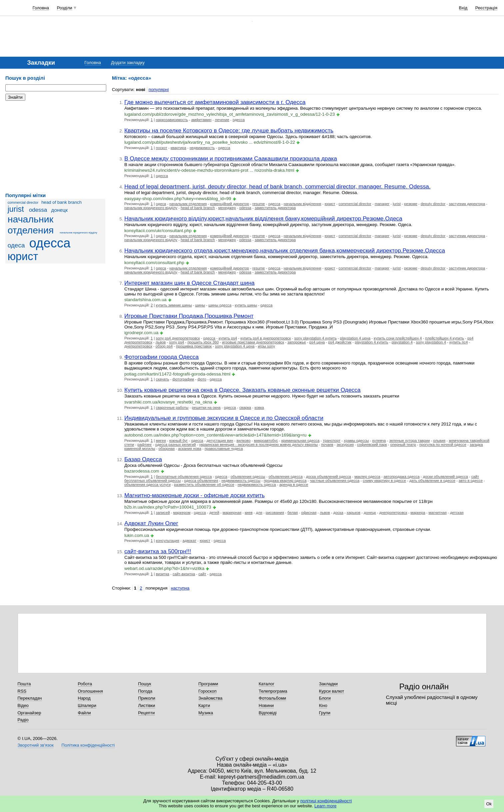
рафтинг (145, 445)
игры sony (266, 346)
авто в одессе (471, 481)
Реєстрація (486, 8)
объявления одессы (248, 477)
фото (202, 379)
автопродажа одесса (402, 477)
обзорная (167, 449)
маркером (182, 513)
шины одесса (220, 305)
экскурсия (345, 445)
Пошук (145, 684)
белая (293, 513)
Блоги (325, 698)
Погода (145, 691)
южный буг (179, 441)
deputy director (433, 204)
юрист (23, 256)
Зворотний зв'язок (36, 745)
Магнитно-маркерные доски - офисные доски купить (194, 495)
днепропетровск (138, 346)
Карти (204, 705)
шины (200, 305)
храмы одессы (356, 441)
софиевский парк (372, 445)
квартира (178, 148)
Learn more (325, 806)
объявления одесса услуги (147, 485)
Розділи (65, 8)
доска (338, 513)
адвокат (189, 541)
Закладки (328, 684)
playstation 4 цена (355, 338)
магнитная (437, 513)
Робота (85, 684)
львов (161, 342)
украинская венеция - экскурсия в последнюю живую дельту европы (258, 445)
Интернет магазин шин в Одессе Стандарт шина (189, 283)
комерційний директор (230, 204)
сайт (202, 574)
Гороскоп (208, 691)
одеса (16, 245)
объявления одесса (285, 477)
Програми (208, 684)
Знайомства (211, 698)
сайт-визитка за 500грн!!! (158, 551)
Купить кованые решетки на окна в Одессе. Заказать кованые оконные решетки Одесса (242, 390)
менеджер (227, 208)
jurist (16, 209)
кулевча (379, 441)
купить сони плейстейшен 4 (398, 338)
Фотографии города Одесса (161, 357)
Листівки (147, 705)
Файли (84, 713)
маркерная (232, 513)
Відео (23, 705)
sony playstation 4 (431, 342)
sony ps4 (177, 342)
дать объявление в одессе (432, 481)
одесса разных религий (176, 445)
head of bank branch (61, 202)
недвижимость (202, 148)
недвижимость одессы (241, 481)
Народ (84, 698)
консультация (168, 541)
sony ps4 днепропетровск (178, 338)
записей (163, 513)
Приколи (147, 698)
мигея (161, 441)
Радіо (23, 720)
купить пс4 (459, 342)
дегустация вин (220, 441)
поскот (162, 148)
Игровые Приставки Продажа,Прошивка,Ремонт (189, 316)
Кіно (323, 705)
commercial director (23, 202)
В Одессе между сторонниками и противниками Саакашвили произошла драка (231, 158)
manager (382, 204)
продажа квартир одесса (285, 481)
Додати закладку (128, 63)
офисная (309, 513)
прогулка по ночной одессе (443, 445)
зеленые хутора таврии (409, 441)
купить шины (246, 305)
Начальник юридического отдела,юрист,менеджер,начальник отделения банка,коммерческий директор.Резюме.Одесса (285, 250)
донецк (59, 210)
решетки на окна (206, 408)
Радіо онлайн (424, 686)
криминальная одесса (300, 441)
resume (259, 204)
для (259, 513)
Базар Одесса (143, 459)
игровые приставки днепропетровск (253, 342)
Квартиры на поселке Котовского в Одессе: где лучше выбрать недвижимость (229, 130)
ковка (259, 408)
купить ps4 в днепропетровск (266, 338)
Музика (206, 713)
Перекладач (30, 698)
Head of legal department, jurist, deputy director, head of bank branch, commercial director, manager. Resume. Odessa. (277, 186)
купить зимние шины (174, 305)
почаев (327, 445)
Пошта (24, 684)
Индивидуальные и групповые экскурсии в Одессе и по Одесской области (224, 418)
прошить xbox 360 (203, 342)
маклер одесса (367, 477)
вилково (244, 441)
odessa (38, 210)
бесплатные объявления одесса (184, 477)
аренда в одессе (294, 485)
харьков (354, 513)
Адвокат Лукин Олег (151, 523)
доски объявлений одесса (445, 477)
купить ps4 (228, 338)
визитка (163, 574)
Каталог (267, 684)
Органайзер (29, 713)
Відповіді (268, 713)
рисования (275, 513)
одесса (50, 243)
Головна (41, 8)
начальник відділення (303, 204)
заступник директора (467, 204)
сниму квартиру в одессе (384, 481)
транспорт (332, 441)
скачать (163, 379)
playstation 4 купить (372, 342)
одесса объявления (201, 481)
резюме (411, 204)
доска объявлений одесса (328, 477)
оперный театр (403, 445)
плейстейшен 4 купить (445, 338)
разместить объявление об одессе (204, 485)
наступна (180, 588)
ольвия (439, 441)
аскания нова (190, 449)
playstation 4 (402, 342)
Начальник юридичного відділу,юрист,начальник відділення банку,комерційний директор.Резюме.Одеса (263, 218)
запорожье (297, 342)
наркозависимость (172, 120)
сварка (245, 408)
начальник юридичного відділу (78, 233)
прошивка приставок (194, 346)
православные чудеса (224, 449)
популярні (159, 90)
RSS (22, 691)
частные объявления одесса (335, 481)
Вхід (463, 8)
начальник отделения (31, 225)
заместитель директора (275, 208)
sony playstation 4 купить (315, 338)
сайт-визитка (184, 574)
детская (457, 513)
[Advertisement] (55, 147)
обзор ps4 (164, 346)
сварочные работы (172, 408)
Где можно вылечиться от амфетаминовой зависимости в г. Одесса (215, 102)
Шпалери (87, 705)
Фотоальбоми (272, 698)
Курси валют (332, 691)
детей (214, 513)
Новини (266, 705)
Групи (325, 713)
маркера (418, 513)
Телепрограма (273, 691)
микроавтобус (266, 441)
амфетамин (201, 120)
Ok (489, 804)
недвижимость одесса (257, 485)
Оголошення (91, 691)
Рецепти (147, 713)
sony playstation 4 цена (235, 346)
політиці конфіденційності (326, 801)
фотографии (183, 379)
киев (249, 513)
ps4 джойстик (340, 342)
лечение (222, 120)
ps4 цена (317, 342)
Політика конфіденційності (88, 745)
